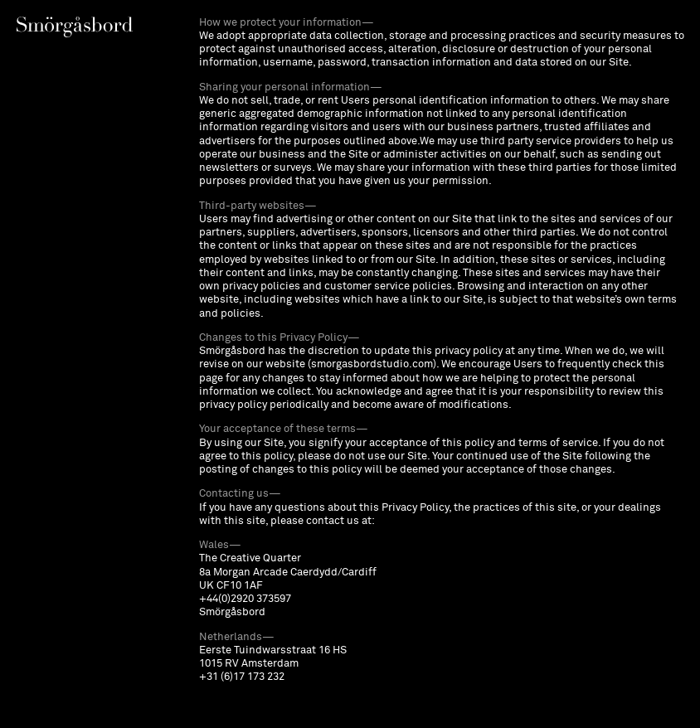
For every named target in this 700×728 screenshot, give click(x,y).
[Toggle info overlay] (75, 27)
